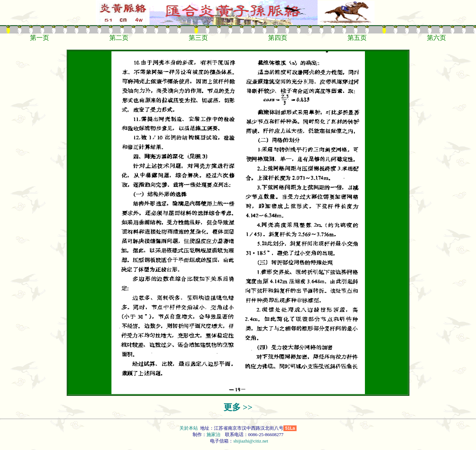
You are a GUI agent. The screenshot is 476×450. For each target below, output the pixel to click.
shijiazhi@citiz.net (251, 441)
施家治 (213, 435)
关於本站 (189, 428)
